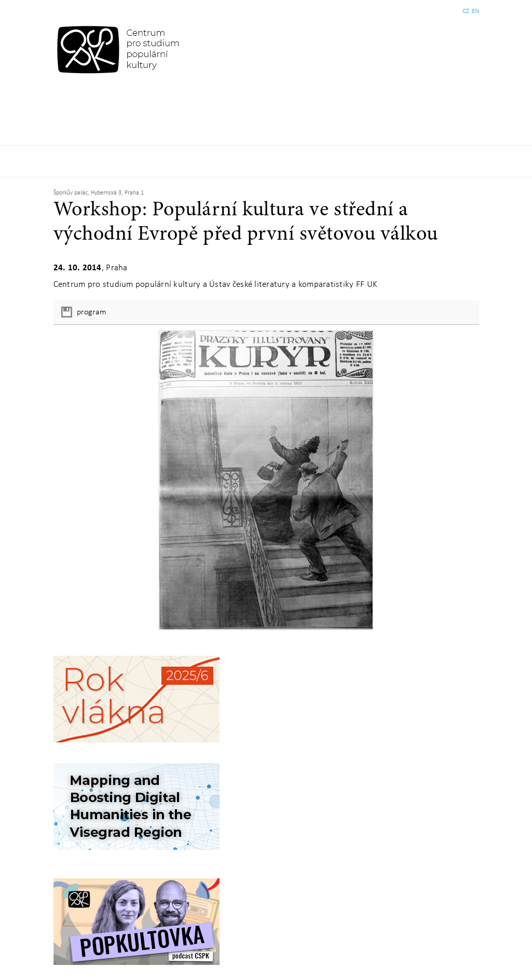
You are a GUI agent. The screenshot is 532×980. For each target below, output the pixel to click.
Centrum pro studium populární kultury (120, 49)
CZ (466, 11)
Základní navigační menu (266, 161)
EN (475, 11)
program (92, 312)
